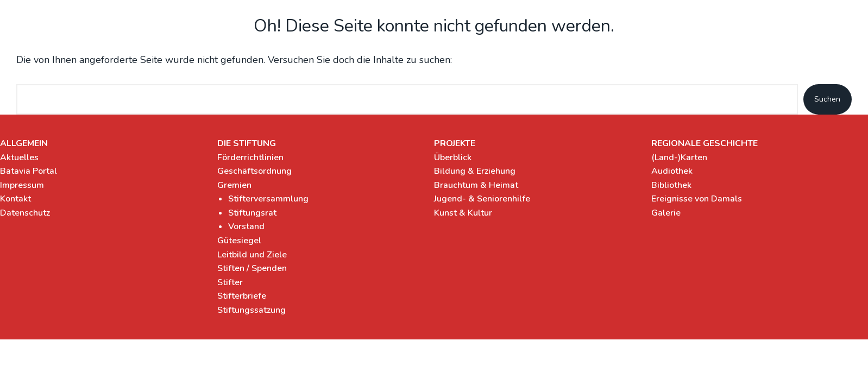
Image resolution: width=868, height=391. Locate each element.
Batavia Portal (29, 171)
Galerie (666, 213)
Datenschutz (25, 213)
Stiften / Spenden (252, 268)
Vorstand (246, 226)
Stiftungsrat (252, 213)
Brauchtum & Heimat (476, 185)
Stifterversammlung (268, 199)
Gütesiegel (239, 241)
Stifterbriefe (242, 296)
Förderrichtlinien (250, 157)
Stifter (230, 282)
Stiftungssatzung (251, 310)
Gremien (234, 185)
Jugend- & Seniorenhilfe (482, 199)
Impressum (22, 185)
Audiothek (672, 171)
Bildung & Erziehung (475, 171)
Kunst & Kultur (463, 213)
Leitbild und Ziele (252, 255)
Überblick (453, 157)
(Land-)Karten (679, 157)
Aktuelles (19, 157)
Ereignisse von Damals (697, 199)
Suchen (827, 99)
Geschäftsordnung (254, 171)
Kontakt (15, 199)
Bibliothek (671, 185)
